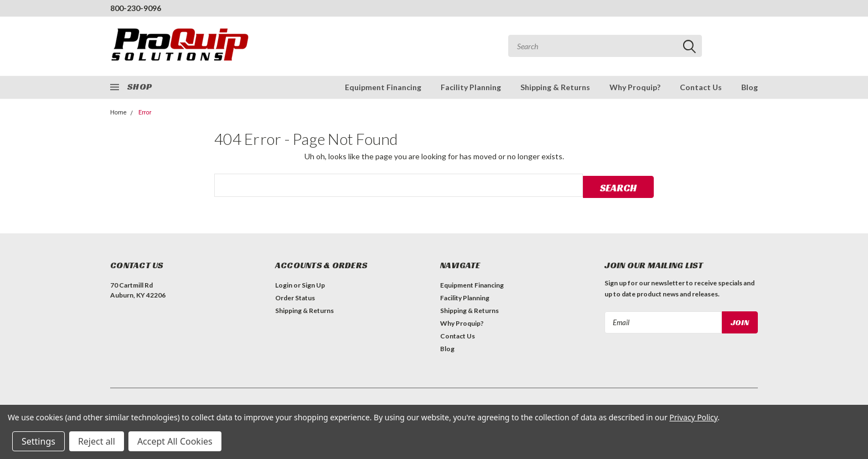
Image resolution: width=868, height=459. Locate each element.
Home (118, 113)
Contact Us (701, 87)
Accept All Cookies (175, 441)
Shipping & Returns (555, 87)
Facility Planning (471, 87)
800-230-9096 (136, 8)
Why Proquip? (635, 87)
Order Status (295, 297)
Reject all (97, 441)
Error (145, 113)
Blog (750, 87)
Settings (38, 441)
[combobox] (605, 46)
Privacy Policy (693, 417)
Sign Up (313, 284)
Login (284, 284)
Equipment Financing (383, 87)
